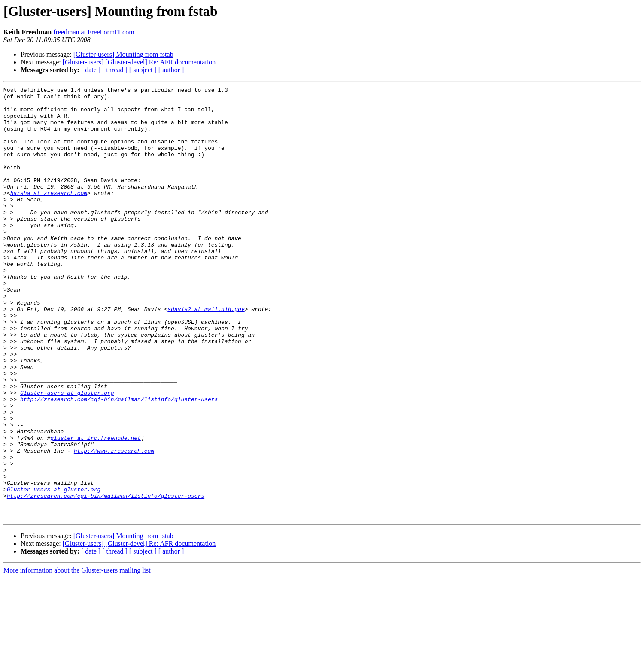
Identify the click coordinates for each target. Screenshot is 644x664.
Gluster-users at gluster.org (67, 454)
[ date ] (91, 70)
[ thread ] (115, 70)
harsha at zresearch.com (49, 215)
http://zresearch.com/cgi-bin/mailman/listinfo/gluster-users (119, 462)
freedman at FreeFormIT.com (94, 32)
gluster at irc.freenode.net (96, 509)
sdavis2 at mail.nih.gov (206, 354)
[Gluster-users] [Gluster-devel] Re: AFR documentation (139, 62)
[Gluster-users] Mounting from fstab (123, 54)
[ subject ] (143, 70)
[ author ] (171, 70)
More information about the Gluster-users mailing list (77, 656)
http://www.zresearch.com (114, 524)
